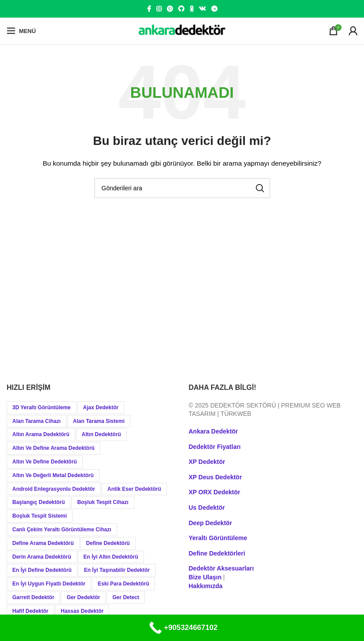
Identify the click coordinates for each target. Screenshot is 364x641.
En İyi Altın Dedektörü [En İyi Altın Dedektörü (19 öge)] (111, 557)
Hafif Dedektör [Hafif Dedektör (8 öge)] (30, 611)
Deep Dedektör (211, 523)
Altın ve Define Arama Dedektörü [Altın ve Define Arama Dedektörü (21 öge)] (53, 448)
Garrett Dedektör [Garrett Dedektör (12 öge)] (33, 597)
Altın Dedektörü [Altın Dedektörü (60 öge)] (101, 434)
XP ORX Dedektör (215, 492)
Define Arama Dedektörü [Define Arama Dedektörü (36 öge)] (43, 543)
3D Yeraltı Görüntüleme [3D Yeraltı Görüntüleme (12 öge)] (42, 408)
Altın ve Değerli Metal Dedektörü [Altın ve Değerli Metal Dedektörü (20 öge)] (53, 475)
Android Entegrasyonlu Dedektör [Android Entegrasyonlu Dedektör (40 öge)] (54, 489)
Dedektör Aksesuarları (221, 568)
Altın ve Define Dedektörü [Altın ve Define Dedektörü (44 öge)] (45, 462)
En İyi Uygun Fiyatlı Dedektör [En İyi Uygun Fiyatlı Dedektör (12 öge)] (49, 584)
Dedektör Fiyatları (215, 447)
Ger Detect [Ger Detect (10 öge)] (126, 597)
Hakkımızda (206, 586)
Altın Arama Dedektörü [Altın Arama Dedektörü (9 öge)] (41, 434)
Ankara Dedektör (213, 431)
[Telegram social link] (214, 9)
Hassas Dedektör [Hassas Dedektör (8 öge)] (82, 611)
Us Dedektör (207, 508)
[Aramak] (182, 188)
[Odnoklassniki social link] (192, 9)
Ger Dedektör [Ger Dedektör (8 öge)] (83, 597)
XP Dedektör (207, 462)
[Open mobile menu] (21, 31)
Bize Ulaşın (205, 577)
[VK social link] (202, 9)
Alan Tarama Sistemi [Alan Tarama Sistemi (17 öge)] (99, 421)
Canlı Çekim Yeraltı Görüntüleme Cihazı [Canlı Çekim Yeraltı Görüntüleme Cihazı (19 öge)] (62, 530)
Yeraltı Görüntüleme (218, 538)
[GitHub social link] (181, 9)
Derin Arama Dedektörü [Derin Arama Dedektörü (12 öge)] (42, 557)
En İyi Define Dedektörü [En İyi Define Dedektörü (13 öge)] (42, 570)
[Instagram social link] (159, 9)
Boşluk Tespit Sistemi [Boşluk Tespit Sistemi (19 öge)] (40, 516)
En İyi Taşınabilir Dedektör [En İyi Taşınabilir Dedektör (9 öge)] (117, 570)
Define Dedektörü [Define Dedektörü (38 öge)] (108, 543)
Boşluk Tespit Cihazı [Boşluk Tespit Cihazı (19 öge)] (103, 502)
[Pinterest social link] (170, 9)
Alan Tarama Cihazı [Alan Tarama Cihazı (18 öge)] (37, 421)
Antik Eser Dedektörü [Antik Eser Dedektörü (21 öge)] (134, 489)
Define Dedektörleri (217, 553)
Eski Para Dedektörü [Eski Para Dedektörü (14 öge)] (123, 584)
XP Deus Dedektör (215, 477)
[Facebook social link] (149, 9)
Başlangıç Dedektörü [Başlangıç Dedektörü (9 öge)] (39, 502)
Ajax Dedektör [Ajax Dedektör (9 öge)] (101, 408)
